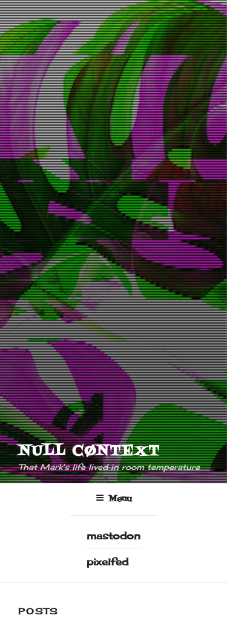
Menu (114, 499)
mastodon (113, 536)
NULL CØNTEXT (89, 451)
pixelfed (107, 562)
